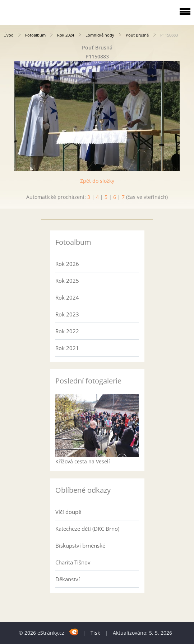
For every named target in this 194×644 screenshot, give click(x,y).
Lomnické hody (100, 35)
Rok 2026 (67, 264)
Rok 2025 (67, 281)
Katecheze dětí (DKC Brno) (87, 529)
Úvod (9, 35)
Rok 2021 (67, 348)
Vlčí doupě (68, 512)
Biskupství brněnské (80, 545)
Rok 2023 (67, 314)
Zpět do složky (97, 181)
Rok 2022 (67, 331)
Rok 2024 (66, 35)
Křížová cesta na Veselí (83, 461)
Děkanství (68, 579)
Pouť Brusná (137, 35)
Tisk (95, 633)
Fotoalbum (35, 35)
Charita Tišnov (73, 562)
